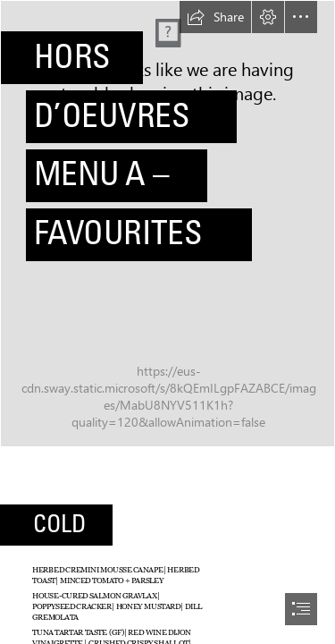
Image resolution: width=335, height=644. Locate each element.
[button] (215, 17)
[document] (167, 322)
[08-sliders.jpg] (167, 224)
